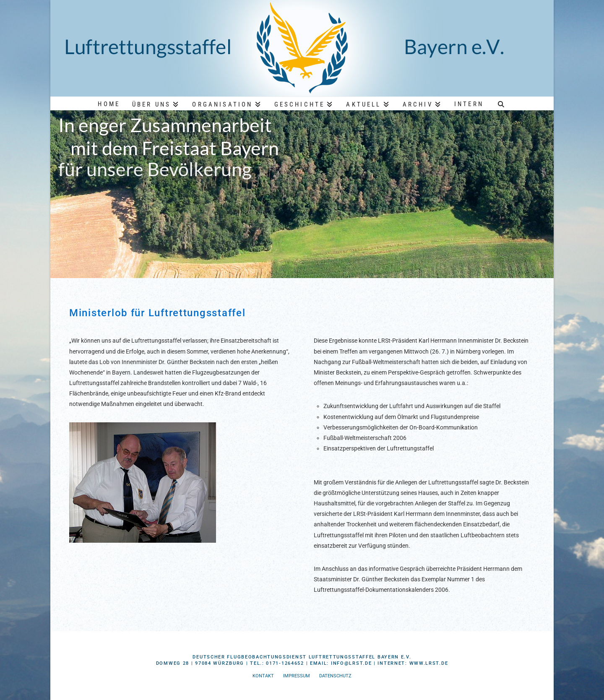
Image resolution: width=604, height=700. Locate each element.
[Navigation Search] (501, 103)
